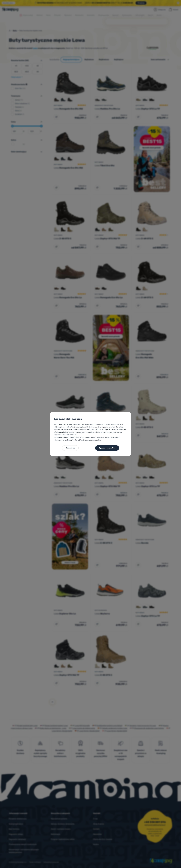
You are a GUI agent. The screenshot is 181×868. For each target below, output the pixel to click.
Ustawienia (70, 448)
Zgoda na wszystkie (107, 448)
